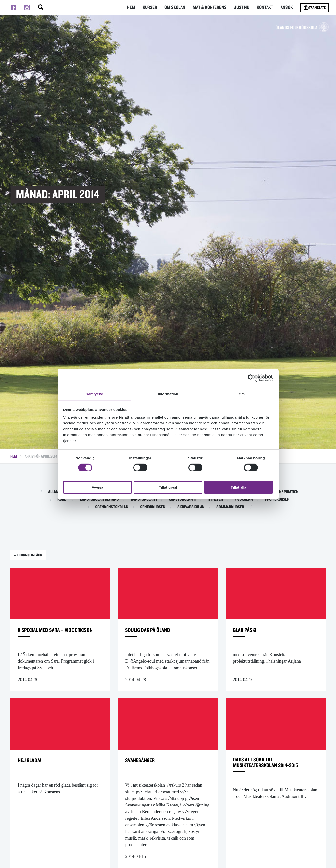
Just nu (243, 7)
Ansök (287, 7)
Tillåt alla (239, 488)
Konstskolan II (182, 499)
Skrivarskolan (191, 507)
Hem (135, 7)
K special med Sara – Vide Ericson (53, 636)
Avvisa (97, 488)
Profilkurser (277, 499)
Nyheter (215, 499)
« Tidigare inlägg (32, 556)
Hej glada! (32, 771)
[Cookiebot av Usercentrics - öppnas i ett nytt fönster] (251, 378)
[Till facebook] (13, 7)
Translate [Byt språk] (314, 8)
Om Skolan (178, 7)
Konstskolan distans (99, 499)
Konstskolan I (144, 499)
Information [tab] (168, 394)
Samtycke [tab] (94, 394)
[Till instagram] (27, 7)
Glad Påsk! (247, 633)
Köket (63, 499)
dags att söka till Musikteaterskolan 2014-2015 (274, 774)
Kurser (153, 7)
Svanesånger (143, 771)
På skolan (244, 499)
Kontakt (266, 7)
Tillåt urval (168, 488)
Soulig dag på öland (153, 633)
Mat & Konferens (212, 7)
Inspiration (288, 492)
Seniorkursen (153, 507)
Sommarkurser (230, 507)
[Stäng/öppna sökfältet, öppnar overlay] (41, 7)
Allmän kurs (60, 492)
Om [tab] (242, 394)
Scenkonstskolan (112, 507)
